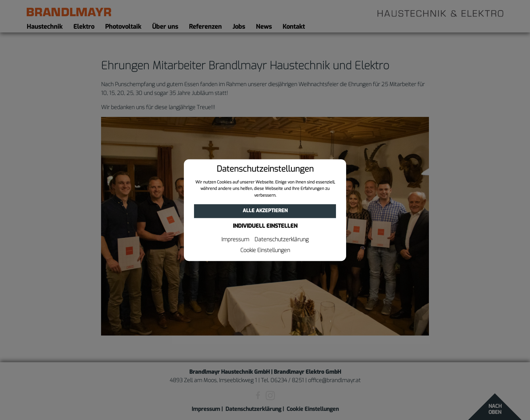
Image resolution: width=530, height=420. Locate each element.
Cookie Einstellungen (265, 250)
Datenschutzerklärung (282, 240)
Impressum (235, 240)
